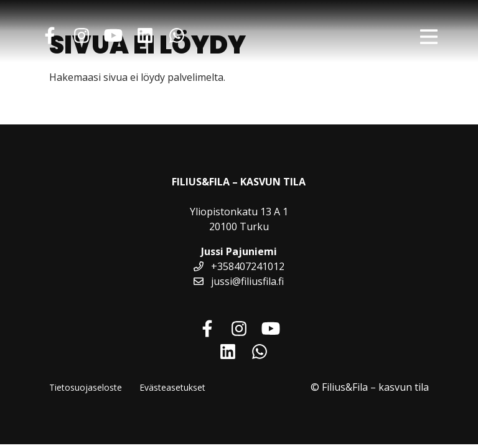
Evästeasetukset (172, 387)
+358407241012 (239, 266)
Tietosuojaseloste (86, 387)
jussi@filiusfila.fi (239, 281)
